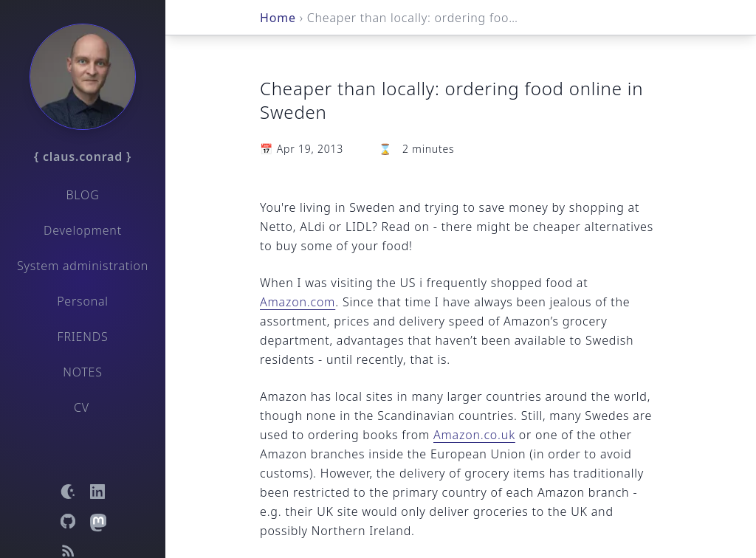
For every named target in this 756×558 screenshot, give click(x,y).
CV (82, 407)
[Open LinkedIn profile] (97, 492)
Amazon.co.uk (474, 435)
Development (83, 230)
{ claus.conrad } (83, 156)
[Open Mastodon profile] (97, 521)
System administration (83, 266)
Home (278, 18)
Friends (83, 337)
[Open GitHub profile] (68, 521)
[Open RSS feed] (68, 551)
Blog (82, 195)
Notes (83, 372)
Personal (83, 301)
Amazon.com (298, 302)
